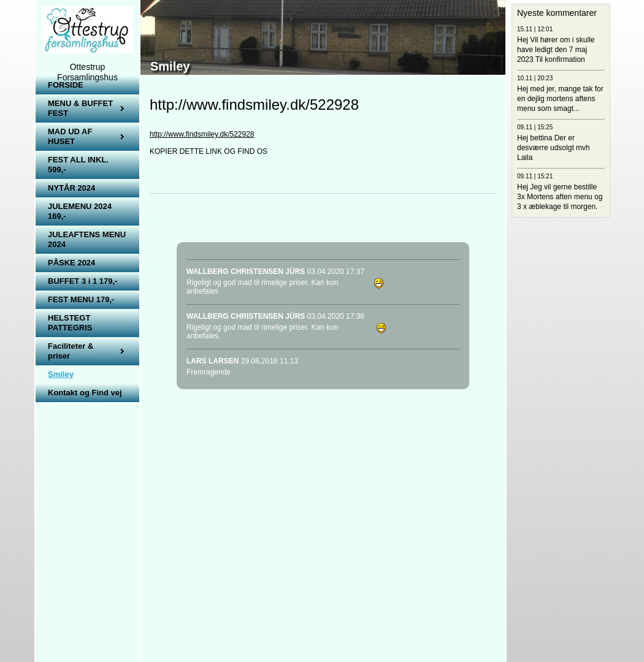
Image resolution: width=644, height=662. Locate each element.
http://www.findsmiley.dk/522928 (202, 134)
